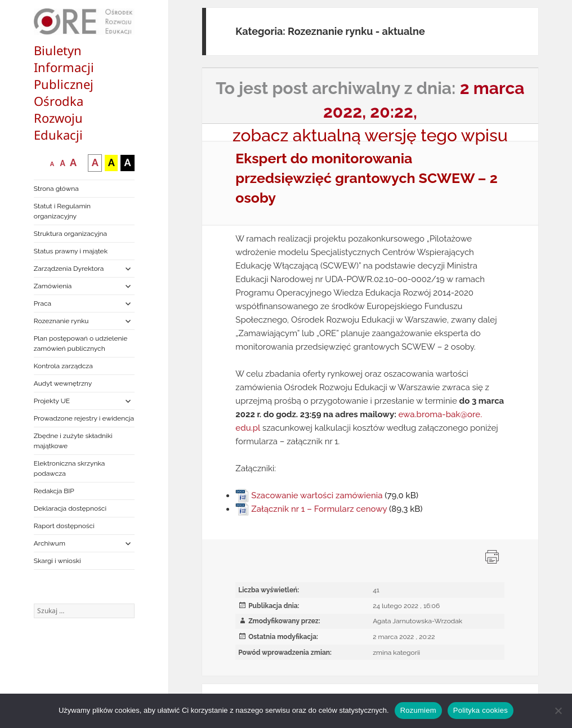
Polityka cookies (481, 710)
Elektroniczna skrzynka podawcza (70, 468)
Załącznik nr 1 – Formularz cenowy (319, 509)
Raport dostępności (64, 526)
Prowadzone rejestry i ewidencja (84, 418)
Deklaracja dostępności (70, 508)
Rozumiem (418, 710)
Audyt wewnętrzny (63, 383)
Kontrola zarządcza (63, 366)
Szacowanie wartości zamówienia (317, 495)
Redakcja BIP (54, 491)
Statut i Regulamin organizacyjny (62, 211)
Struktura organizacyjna (70, 234)
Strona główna (56, 189)
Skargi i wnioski (57, 561)
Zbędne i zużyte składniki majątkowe (73, 441)
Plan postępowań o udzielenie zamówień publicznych (81, 343)
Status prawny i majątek (71, 251)
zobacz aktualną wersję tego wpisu (370, 135)
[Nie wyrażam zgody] (558, 711)
